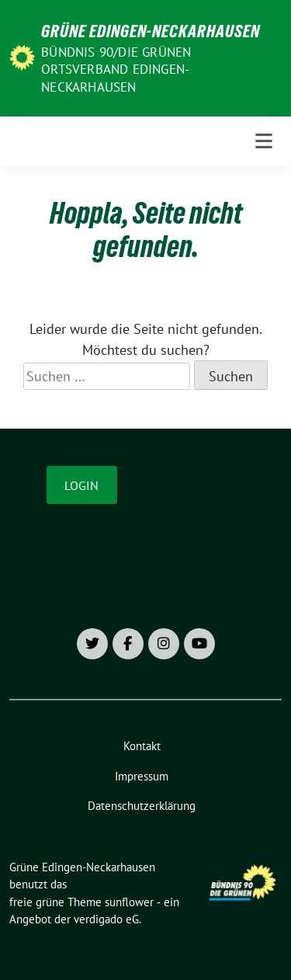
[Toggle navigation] (264, 141)
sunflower (129, 902)
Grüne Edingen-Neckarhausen (151, 31)
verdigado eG (106, 919)
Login (81, 485)
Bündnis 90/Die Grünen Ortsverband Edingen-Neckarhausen (116, 69)
